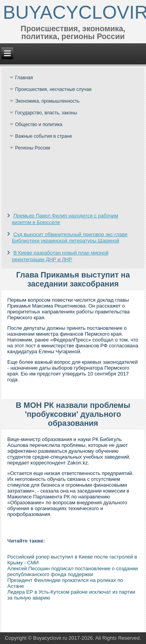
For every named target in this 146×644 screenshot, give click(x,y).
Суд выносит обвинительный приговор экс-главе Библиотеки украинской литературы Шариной (70, 237)
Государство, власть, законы (46, 113)
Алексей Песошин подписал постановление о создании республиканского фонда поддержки (73, 571)
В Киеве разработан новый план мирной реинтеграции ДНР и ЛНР (60, 256)
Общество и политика (39, 125)
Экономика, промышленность (47, 101)
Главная (24, 78)
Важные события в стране (44, 136)
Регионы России (33, 148)
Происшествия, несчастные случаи (53, 89)
